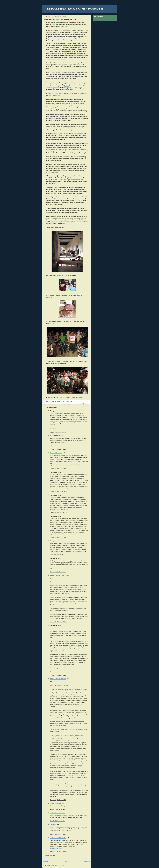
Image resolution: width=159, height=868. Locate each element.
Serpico (66, 86)
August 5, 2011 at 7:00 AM (57, 809)
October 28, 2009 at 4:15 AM (58, 622)
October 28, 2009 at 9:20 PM (58, 800)
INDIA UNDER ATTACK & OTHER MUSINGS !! (75, 9)
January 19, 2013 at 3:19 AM (58, 852)
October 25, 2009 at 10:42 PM (58, 555)
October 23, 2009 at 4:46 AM (58, 432)
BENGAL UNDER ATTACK (58, 576)
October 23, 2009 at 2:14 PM (58, 469)
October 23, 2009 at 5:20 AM (58, 449)
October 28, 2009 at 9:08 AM (58, 675)
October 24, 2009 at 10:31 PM (58, 492)
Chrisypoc (53, 824)
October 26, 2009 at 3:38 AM (58, 572)
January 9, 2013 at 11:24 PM (58, 834)
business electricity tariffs (58, 838)
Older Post (87, 862)
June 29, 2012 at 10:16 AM (58, 821)
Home (67, 862)
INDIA (82, 403)
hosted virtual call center (58, 813)
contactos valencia (56, 803)
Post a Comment (50, 855)
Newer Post (47, 862)
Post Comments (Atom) (58, 865)
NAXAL (86, 403)
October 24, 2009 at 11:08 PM (58, 513)
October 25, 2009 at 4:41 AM (58, 538)
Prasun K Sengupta (56, 453)
